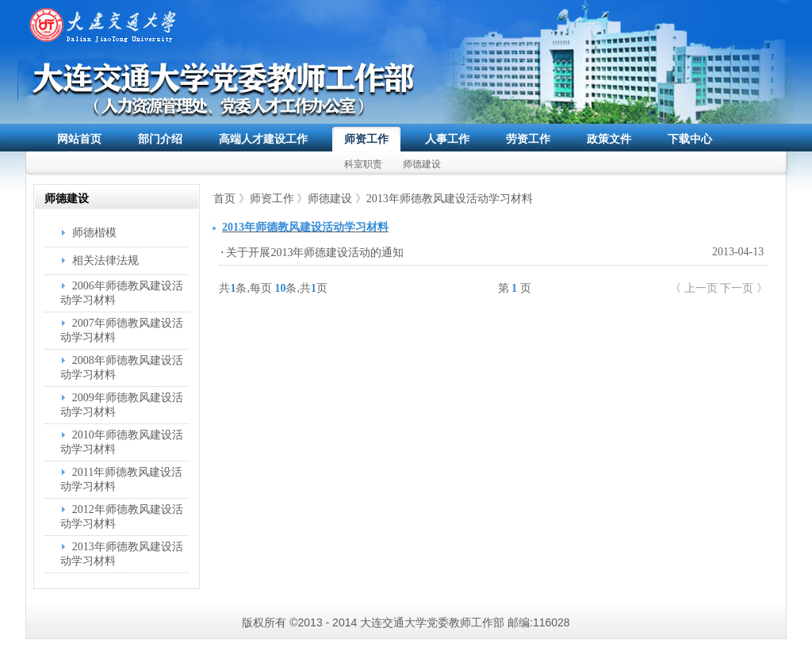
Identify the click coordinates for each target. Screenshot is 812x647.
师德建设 (422, 164)
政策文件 (609, 139)
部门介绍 (160, 139)
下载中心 (690, 139)
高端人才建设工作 (263, 139)
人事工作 (447, 139)
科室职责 (363, 164)
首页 (224, 199)
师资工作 (366, 139)
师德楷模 (94, 233)
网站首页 (79, 139)
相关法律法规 (105, 260)
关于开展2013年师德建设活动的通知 (315, 253)
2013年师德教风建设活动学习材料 (450, 199)
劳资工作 (528, 139)
